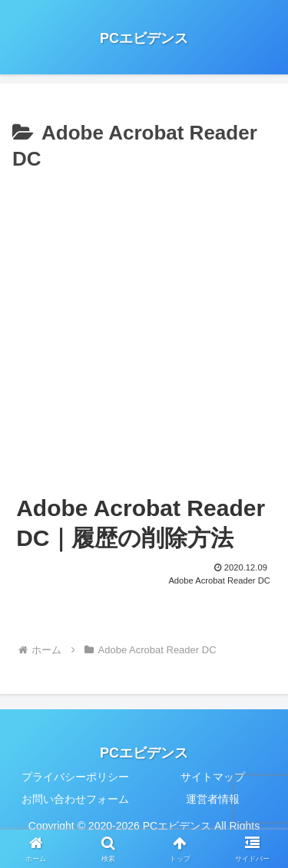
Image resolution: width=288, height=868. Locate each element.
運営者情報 (213, 799)
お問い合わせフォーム (75, 799)
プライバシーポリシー (75, 777)
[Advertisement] (144, 328)
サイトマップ (213, 777)
